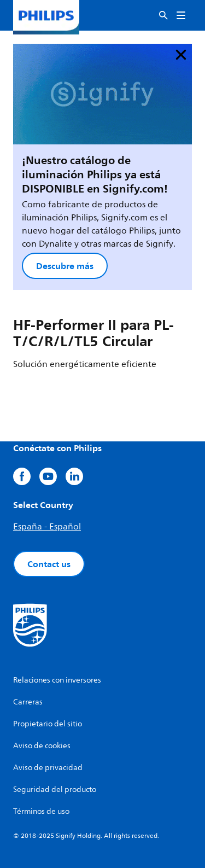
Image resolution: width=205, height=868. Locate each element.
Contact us (49, 564)
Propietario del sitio (48, 724)
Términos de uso (41, 811)
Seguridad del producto (55, 790)
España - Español (47, 527)
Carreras (28, 702)
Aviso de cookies (42, 746)
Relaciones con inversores (57, 680)
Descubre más (65, 266)
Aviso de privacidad (48, 768)
